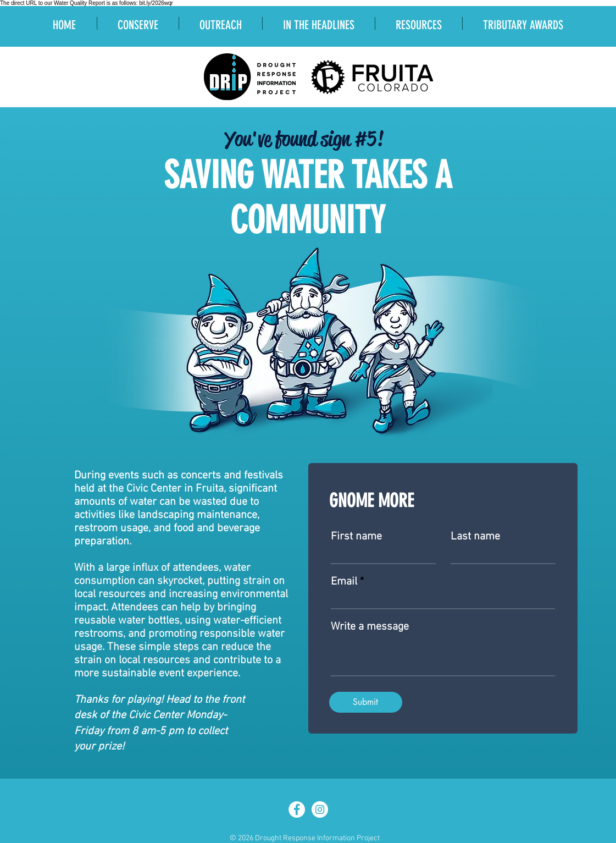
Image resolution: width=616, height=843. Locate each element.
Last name (475, 537)
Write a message (370, 627)
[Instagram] (320, 809)
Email (344, 582)
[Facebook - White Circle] (297, 809)
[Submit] (366, 702)
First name (356, 537)
